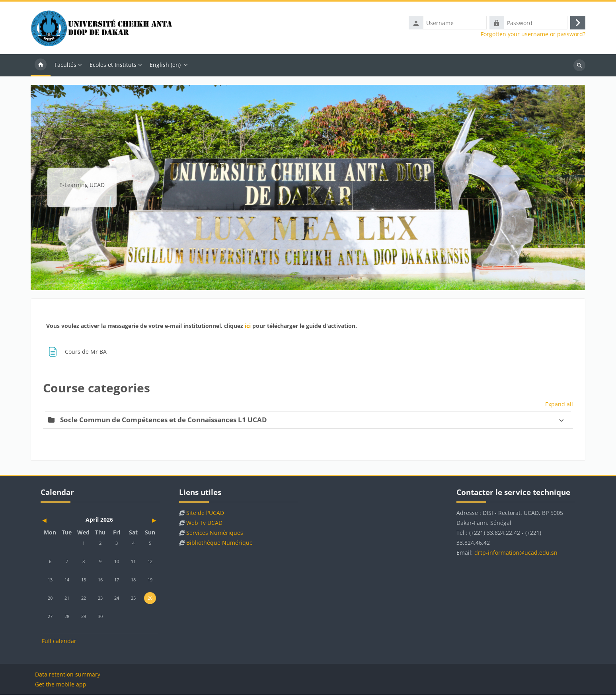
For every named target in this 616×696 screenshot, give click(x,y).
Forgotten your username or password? (533, 35)
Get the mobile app (61, 685)
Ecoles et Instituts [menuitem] (113, 65)
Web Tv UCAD (204, 524)
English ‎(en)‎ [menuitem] (165, 65)
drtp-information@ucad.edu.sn (516, 554)
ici (248, 327)
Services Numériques (215, 534)
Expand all (559, 405)
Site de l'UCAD (205, 514)
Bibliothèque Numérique (219, 544)
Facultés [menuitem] (65, 65)
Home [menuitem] (41, 66)
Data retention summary (68, 676)
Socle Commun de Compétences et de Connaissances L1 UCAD (164, 420)
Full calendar (59, 642)
